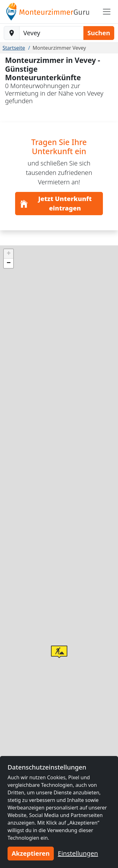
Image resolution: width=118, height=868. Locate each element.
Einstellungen (78, 853)
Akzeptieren (31, 853)
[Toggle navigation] (107, 12)
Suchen (99, 33)
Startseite (14, 48)
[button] (59, 652)
